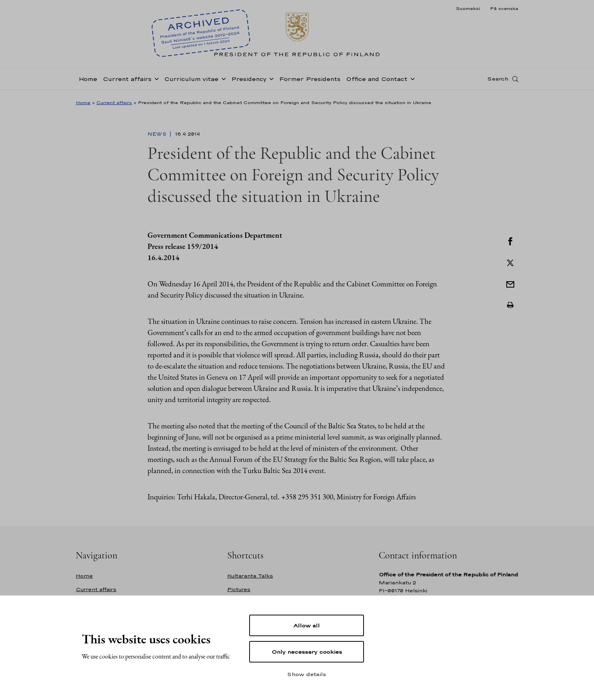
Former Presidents (310, 81)
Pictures (239, 589)
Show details (307, 674)
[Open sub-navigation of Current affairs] (155, 81)
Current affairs (127, 81)
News (158, 134)
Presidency (249, 81)
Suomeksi (468, 8)
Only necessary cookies (307, 652)
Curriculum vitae (191, 81)
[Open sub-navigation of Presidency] (270, 81)
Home (88, 81)
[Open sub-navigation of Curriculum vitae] (222, 81)
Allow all (307, 625)
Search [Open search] (498, 81)
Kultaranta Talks (250, 576)
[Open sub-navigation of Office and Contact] (411, 81)
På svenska (504, 8)
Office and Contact (377, 81)
